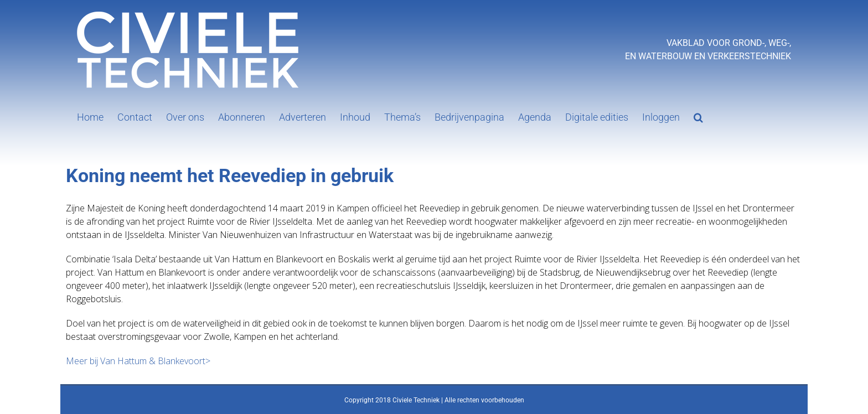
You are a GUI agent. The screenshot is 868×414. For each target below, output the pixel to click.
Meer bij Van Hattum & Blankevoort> (138, 361)
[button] (698, 116)
